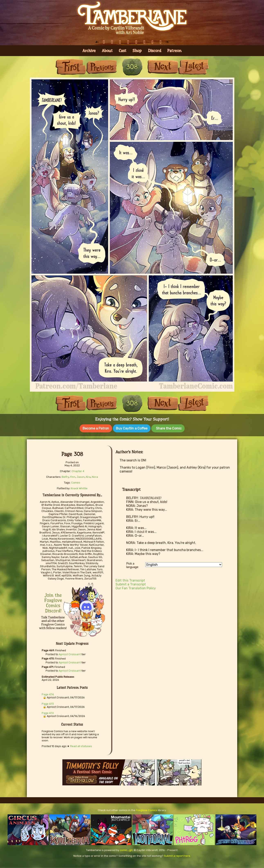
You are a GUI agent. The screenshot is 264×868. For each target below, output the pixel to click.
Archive (89, 51)
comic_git (126, 849)
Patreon (174, 51)
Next (163, 67)
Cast (123, 51)
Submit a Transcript (131, 583)
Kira (88, 476)
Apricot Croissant (70, 653)
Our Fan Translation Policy (136, 587)
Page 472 (48, 712)
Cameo (76, 482)
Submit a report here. (177, 855)
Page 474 (48, 694)
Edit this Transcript (130, 580)
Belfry (65, 476)
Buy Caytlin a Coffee (132, 428)
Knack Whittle (79, 488)
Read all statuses (81, 745)
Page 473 (48, 703)
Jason (81, 476)
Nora (95, 476)
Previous (101, 67)
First (71, 67)
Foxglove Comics (147, 809)
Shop (137, 51)
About (107, 51)
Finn (73, 476)
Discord (154, 51)
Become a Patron (96, 428)
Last (193, 67)
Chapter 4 (78, 470)
